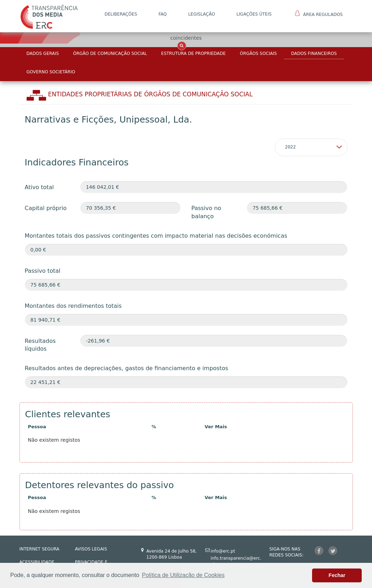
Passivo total (43, 271)
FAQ (163, 14)
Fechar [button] (337, 575)
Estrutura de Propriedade (193, 53)
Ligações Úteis (254, 14)
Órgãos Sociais (258, 53)
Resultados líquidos (40, 345)
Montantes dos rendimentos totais (73, 306)
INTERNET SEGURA (40, 549)
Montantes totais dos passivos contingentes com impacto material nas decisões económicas (156, 236)
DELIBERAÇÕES (121, 14)
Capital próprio (46, 208)
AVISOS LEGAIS (91, 549)
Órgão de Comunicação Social (110, 53)
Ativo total (39, 187)
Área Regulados (319, 14)
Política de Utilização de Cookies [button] (183, 575)
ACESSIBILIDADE (37, 562)
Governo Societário (51, 72)
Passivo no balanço (206, 212)
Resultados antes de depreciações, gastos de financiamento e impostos (127, 368)
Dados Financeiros (314, 53)
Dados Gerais (43, 53)
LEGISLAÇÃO (202, 14)
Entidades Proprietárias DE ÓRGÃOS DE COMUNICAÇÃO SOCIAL (150, 94)
